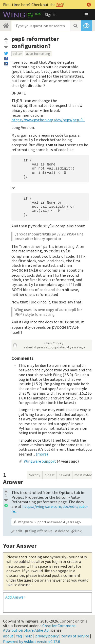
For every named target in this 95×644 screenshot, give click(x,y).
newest (64, 471)
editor (17, 54)
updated (69, 343)
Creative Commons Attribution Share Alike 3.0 (39, 624)
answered (64, 518)
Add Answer (15, 593)
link (78, 527)
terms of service (75, 632)
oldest (50, 471)
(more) (42, 450)
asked (38, 343)
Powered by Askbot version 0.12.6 (32, 637)
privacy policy (47, 632)
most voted (83, 471)
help (29, 632)
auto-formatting (38, 54)
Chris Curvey (54, 339)
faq (19, 632)
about (8, 632)
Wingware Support (40, 457)
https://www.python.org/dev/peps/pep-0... (48, 119)
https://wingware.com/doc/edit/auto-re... (50, 505)
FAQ (60, 5)
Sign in (51, 14)
